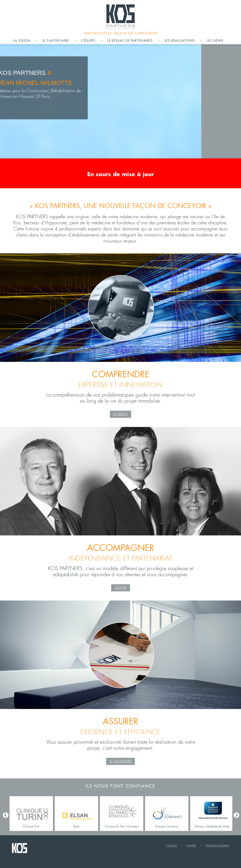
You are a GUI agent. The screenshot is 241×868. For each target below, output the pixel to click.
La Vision (120, 414)
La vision (22, 41)
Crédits (191, 845)
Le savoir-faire (56, 41)
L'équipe (88, 41)
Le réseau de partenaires (130, 41)
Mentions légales (217, 845)
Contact (172, 845)
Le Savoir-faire (120, 761)
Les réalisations (180, 41)
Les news (215, 41)
